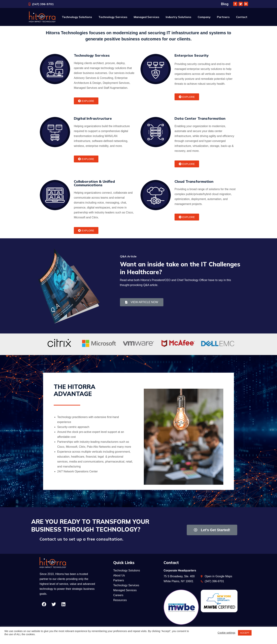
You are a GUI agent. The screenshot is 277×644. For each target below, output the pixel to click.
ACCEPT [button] (245, 633)
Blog (225, 4)
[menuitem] (77, 17)
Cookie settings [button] (226, 633)
